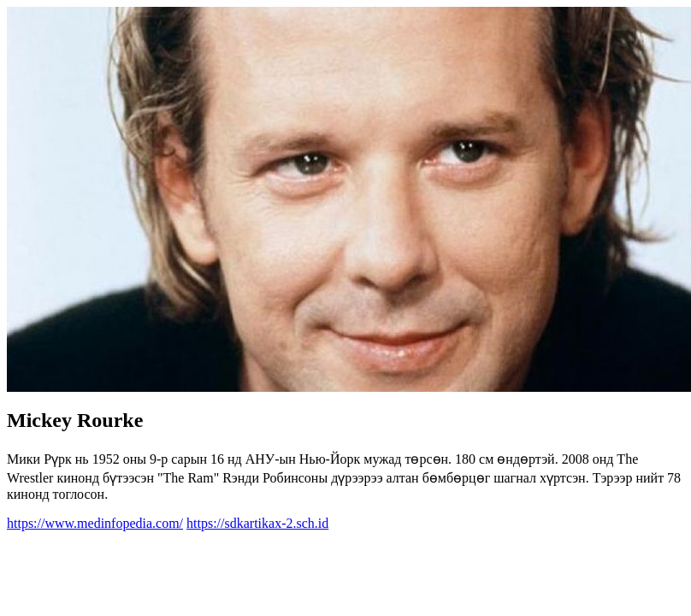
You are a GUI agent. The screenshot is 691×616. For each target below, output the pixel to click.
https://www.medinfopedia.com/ (95, 523)
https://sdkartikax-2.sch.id (257, 523)
